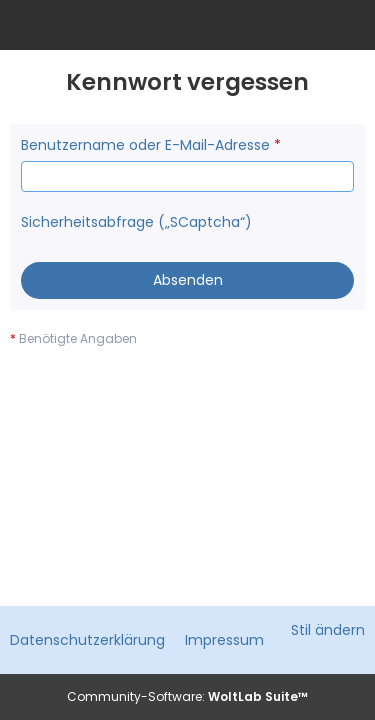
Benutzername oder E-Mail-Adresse (145, 145)
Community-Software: (187, 696)
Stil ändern (328, 630)
